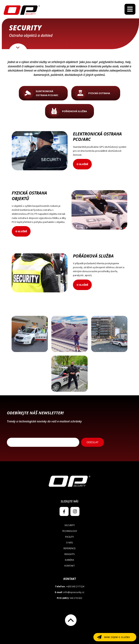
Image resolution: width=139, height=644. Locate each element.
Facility (69, 537)
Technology (70, 531)
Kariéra (69, 560)
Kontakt (70, 566)
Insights (70, 554)
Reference (70, 548)
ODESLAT (92, 442)
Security (70, 525)
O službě (82, 164)
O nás (69, 543)
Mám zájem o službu (117, 637)
